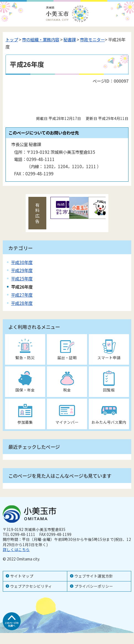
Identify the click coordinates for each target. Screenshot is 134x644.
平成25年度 (22, 278)
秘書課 (70, 39)
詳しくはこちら (16, 549)
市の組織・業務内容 (41, 39)
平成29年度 (22, 270)
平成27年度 (22, 295)
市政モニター (92, 39)
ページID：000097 (111, 81)
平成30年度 (22, 262)
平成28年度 (22, 303)
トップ (12, 39)
